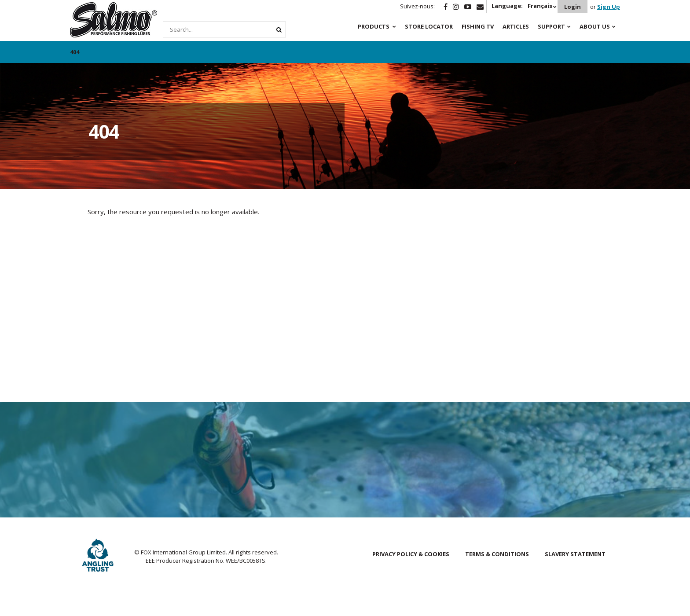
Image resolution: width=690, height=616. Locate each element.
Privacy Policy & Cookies (411, 554)
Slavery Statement (575, 554)
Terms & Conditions (497, 554)
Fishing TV (478, 26)
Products (374, 26)
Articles (516, 26)
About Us (595, 26)
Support (551, 26)
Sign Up (609, 7)
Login (573, 7)
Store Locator (429, 26)
